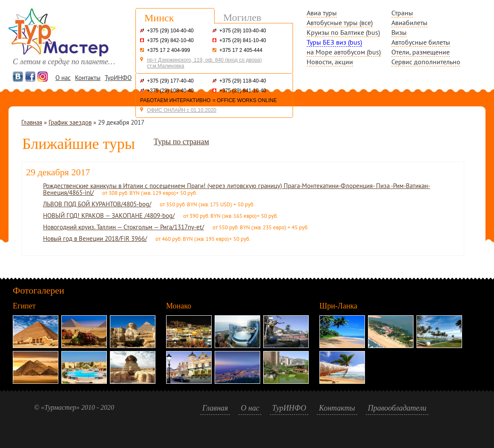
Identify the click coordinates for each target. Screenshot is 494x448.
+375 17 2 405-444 (241, 50)
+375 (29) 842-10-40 (170, 40)
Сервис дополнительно (426, 62)
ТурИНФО (118, 78)
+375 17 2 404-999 (168, 50)
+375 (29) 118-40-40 (243, 81)
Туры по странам (181, 142)
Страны (402, 13)
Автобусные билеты (421, 42)
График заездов (70, 122)
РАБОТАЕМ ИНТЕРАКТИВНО (175, 100)
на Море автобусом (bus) (344, 52)
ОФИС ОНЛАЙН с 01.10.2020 (182, 110)
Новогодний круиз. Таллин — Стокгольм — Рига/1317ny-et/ (123, 227)
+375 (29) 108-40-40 (170, 91)
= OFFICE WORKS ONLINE (245, 100)
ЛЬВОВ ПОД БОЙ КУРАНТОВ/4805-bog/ (97, 204)
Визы (399, 32)
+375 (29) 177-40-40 (170, 81)
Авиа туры (322, 13)
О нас (63, 78)
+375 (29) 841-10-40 (243, 40)
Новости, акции (330, 62)
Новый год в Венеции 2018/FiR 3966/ (95, 238)
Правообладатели (397, 408)
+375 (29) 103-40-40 (243, 31)
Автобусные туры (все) (340, 23)
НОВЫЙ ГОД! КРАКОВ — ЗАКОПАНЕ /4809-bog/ (109, 215)
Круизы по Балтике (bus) (343, 32)
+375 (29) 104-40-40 (170, 31)
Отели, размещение (421, 52)
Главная (32, 122)
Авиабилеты (409, 23)
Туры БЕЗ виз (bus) (334, 42)
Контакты (88, 78)
